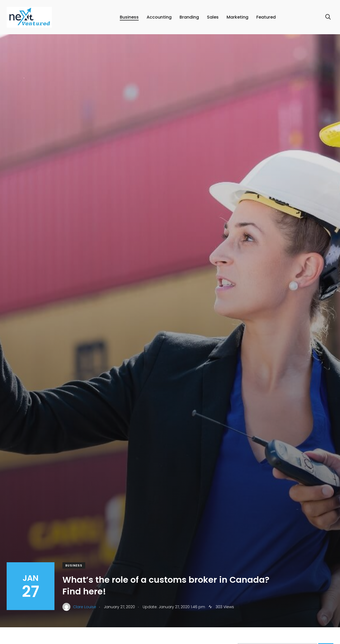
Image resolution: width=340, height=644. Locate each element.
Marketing (237, 17)
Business (129, 17)
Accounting (159, 17)
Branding (189, 17)
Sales (213, 17)
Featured (266, 17)
